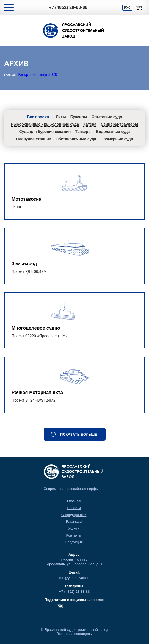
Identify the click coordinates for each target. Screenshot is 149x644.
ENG (139, 7)
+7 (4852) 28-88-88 (68, 8)
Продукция (74, 542)
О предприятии (74, 515)
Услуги (74, 528)
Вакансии (74, 522)
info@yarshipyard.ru (75, 578)
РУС (127, 8)
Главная (10, 75)
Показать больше (79, 434)
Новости (74, 508)
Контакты (74, 535)
